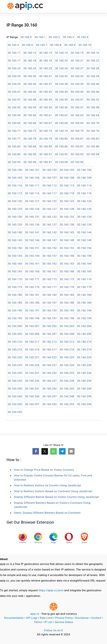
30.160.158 (67, 256)
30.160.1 (40, 37)
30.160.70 (93, 123)
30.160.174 (84, 279)
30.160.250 (15, 404)
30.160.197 (50, 318)
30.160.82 (93, 139)
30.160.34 (93, 76)
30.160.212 (50, 342)
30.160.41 (14, 92)
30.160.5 (13, 45)
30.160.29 (14, 76)
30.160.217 (50, 349)
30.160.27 (77, 68)
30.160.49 (46, 100)
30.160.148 (67, 240)
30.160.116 (32, 193)
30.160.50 (61, 100)
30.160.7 (42, 45)
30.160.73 (46, 131)
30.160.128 (67, 209)
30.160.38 (61, 84)
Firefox (23, 538)
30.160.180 (15, 295)
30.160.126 (32, 209)
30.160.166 (32, 271)
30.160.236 (32, 381)
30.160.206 (32, 334)
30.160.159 (84, 256)
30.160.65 (14, 123)
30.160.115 (15, 193)
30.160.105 (15, 178)
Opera (69, 538)
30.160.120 (15, 201)
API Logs (32, 618)
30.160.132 (50, 217)
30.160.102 (50, 170)
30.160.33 (77, 76)
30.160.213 (67, 342)
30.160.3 (68, 37)
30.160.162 (50, 264)
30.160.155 (15, 256)
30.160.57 (77, 107)
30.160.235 (15, 381)
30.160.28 (93, 68)
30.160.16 (93, 53)
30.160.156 (32, 256)
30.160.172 (50, 279)
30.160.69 (77, 123)
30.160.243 (67, 389)
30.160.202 (50, 326)
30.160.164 (84, 264)
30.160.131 (32, 217)
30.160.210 (15, 342)
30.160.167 (50, 271)
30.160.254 (84, 404)
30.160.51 (77, 100)
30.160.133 (67, 217)
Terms (38, 622)
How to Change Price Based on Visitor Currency (44, 470)
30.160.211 (32, 342)
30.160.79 (46, 139)
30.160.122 (50, 201)
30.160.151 (32, 248)
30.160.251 (32, 404)
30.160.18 (30, 61)
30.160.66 (30, 123)
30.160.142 (50, 232)
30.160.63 (77, 115)
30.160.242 (50, 389)
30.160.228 (67, 365)
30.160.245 (15, 396)
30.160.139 (84, 225)
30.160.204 (84, 326)
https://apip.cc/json (51, 590)
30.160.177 (50, 287)
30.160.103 (67, 170)
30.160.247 (50, 396)
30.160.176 (32, 287)
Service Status (64, 622)
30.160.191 (32, 310)
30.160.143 (67, 232)
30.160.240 (15, 389)
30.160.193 (67, 310)
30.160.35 (14, 84)
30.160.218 (67, 349)
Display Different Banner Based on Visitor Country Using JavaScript (56, 497)
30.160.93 (77, 154)
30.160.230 (15, 373)
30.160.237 (50, 381)
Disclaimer (82, 618)
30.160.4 (83, 37)
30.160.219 (84, 349)
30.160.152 (50, 248)
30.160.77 (14, 139)
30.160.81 (77, 139)
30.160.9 (70, 45)
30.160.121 (32, 201)
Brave (84, 538)
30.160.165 (15, 271)
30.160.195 (15, 318)
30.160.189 (84, 303)
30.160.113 (67, 185)
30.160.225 (15, 365)
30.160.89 (14, 154)
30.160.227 (50, 365)
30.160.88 (93, 146)
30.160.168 (67, 271)
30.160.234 (84, 373)
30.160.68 (61, 123)
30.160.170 (15, 279)
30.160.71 (14, 131)
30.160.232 (50, 373)
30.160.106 (32, 178)
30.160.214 (84, 342)
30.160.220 (15, 357)
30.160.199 (84, 318)
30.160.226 (32, 365)
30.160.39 (77, 84)
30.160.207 (50, 334)
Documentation (14, 618)
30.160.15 (77, 53)
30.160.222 (50, 357)
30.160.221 (32, 357)
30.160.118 (67, 193)
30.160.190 (15, 310)
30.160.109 (84, 178)
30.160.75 (77, 131)
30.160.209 (84, 334)
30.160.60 (30, 115)
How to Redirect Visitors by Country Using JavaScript (47, 485)
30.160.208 (67, 334)
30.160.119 (84, 193)
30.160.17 (14, 61)
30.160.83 (14, 146)
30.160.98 (61, 162)
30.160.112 (50, 185)
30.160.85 (46, 146)
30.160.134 (84, 217)
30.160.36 (30, 84)
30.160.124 (84, 201)
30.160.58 (93, 107)
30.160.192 (50, 310)
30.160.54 (30, 107)
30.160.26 (61, 68)
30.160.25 (46, 68)
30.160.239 (84, 381)
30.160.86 (61, 146)
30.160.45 (77, 92)
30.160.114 (84, 185)
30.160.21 (77, 61)
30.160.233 (67, 373)
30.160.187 (50, 303)
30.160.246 (32, 396)
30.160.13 (46, 53)
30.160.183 (67, 295)
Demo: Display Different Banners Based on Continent (47, 513)
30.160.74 (61, 131)
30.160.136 (32, 225)
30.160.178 (67, 287)
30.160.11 (14, 53)
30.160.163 (67, 264)
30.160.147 (50, 240)
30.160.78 (30, 139)
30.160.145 (15, 240)
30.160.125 (15, 209)
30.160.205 (15, 334)
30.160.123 (67, 201)
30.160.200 (15, 326)
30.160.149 (84, 240)
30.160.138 (67, 225)
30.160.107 (50, 178)
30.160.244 (84, 389)
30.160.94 (93, 154)
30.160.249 (84, 396)
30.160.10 (85, 45)
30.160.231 (32, 373)
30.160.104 (84, 170)
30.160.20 (61, 61)
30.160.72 (30, 131)
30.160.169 (84, 271)
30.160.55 (46, 107)
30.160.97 (46, 162)
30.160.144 (84, 232)
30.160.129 (84, 209)
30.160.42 (30, 92)
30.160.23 (14, 68)
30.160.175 (15, 287)
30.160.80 (61, 139)
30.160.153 (67, 248)
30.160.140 (15, 232)
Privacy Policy (64, 618)
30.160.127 (50, 209)
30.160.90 (30, 154)
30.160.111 (32, 185)
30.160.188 (67, 303)
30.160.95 (14, 162)
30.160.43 (46, 92)
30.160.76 (93, 131)
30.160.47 (14, 100)
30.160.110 (15, 185)
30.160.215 (15, 349)
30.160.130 (15, 217)
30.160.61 (46, 115)
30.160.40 (93, 84)
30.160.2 (54, 37)
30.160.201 (32, 326)
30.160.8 (56, 45)
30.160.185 (15, 303)
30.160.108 (67, 178)
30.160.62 (61, 115)
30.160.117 (50, 193)
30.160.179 (84, 287)
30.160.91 (46, 154)
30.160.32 (61, 76)
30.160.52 (93, 100)
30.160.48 (30, 100)
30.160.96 (30, 162)
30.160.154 (84, 248)
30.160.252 (50, 404)
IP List (48, 622)
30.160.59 (14, 115)
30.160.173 (67, 279)
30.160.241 (32, 389)
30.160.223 (67, 357)
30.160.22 (93, 61)
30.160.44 (61, 92)
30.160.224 (84, 357)
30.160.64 (93, 115)
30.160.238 (67, 381)
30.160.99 (77, 162)
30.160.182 (50, 295)
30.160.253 (67, 404)
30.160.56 (61, 107)
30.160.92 (61, 154)
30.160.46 (93, 92)
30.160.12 (30, 53)
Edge (53, 538)
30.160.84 (30, 146)
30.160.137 (50, 225)
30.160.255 (15, 412)
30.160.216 (32, 349)
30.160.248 (67, 396)
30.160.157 (50, 256)
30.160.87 (77, 146)
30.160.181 (32, 295)
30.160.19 (46, 61)
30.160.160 (15, 264)
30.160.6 (27, 45)
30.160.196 (32, 318)
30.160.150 (15, 248)
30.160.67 (46, 123)
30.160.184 (84, 295)
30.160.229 (84, 365)
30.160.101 (32, 170)
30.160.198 (67, 318)
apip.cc (35, 614)
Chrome (38, 538)
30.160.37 (46, 84)
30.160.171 (32, 279)
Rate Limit (46, 618)
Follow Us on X (53, 630)
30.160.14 (61, 53)
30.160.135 (15, 225)
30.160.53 (14, 107)
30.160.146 (32, 240)
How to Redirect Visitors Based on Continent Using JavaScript (53, 491)
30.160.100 (15, 170)
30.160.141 (32, 232)
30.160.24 (30, 68)
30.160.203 (67, 326)
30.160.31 (46, 76)
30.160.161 (32, 264)
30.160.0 (26, 37)
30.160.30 (30, 76)
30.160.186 (32, 303)
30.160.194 (84, 310)
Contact (96, 618)
